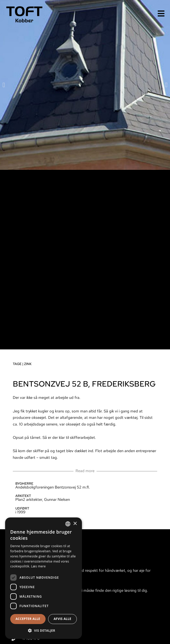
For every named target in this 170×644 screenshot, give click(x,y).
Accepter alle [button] (28, 619)
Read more (84, 471)
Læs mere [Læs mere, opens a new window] (38, 566)
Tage (17, 364)
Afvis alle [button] (62, 619)
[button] (3, 85)
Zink (27, 364)
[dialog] (44, 578)
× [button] (75, 524)
